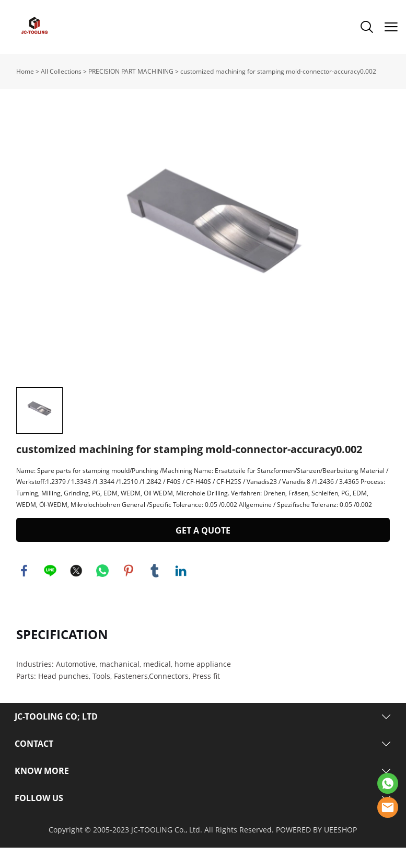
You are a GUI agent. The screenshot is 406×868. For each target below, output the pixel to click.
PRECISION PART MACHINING (131, 71)
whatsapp (102, 591)
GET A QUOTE (203, 551)
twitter (76, 591)
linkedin (181, 591)
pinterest (129, 591)
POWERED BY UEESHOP (316, 850)
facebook (24, 591)
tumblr (155, 591)
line (50, 591)
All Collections (61, 71)
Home (25, 71)
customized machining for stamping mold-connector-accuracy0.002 (278, 71)
